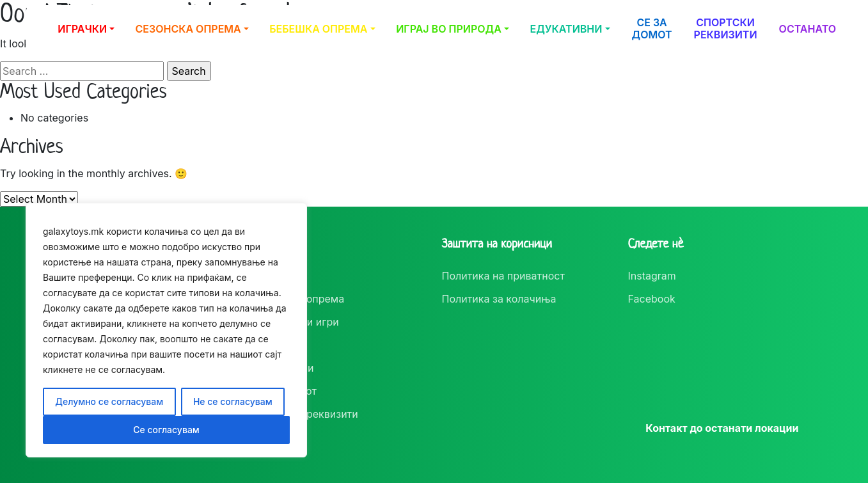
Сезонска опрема (188, 29)
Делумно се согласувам (109, 401)
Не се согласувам (233, 401)
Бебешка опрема (318, 29)
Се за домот (652, 28)
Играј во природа (449, 29)
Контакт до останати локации (722, 428)
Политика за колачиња (499, 299)
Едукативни (566, 29)
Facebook (652, 299)
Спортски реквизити (726, 28)
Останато (808, 29)
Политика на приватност (503, 276)
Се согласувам (166, 430)
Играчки (82, 29)
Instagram (652, 276)
